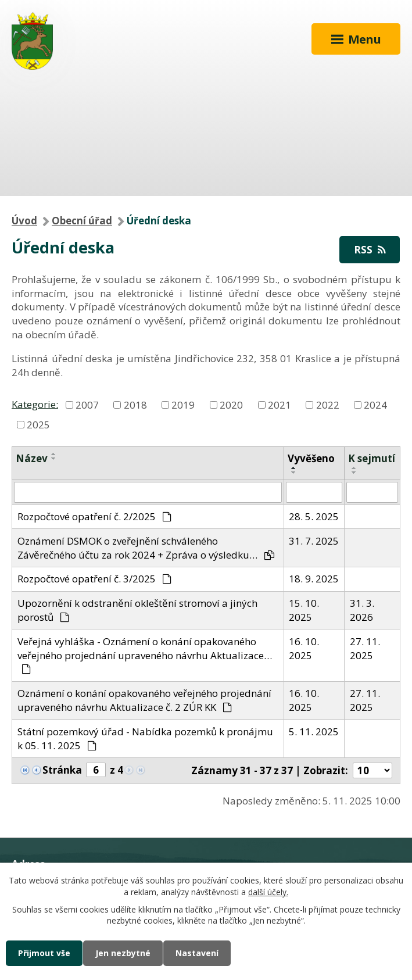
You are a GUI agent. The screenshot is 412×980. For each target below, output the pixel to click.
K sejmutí (372, 458)
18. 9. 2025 (314, 579)
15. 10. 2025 (304, 610)
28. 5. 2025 (314, 516)
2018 (135, 405)
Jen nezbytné (123, 953)
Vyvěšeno (311, 458)
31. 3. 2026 (362, 610)
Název (32, 458)
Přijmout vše (44, 953)
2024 (375, 405)
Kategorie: (35, 404)
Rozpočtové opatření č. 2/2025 (95, 516)
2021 (280, 405)
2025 (38, 424)
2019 (183, 405)
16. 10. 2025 (304, 648)
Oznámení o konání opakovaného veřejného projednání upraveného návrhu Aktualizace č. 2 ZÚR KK (144, 700)
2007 (87, 405)
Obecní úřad (82, 221)
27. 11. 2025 (365, 648)
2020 (231, 405)
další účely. (268, 892)
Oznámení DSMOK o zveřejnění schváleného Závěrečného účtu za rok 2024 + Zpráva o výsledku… (146, 548)
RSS (370, 250)
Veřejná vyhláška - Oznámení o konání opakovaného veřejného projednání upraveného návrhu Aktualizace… (145, 654)
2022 (328, 405)
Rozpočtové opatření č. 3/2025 (95, 579)
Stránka (62, 770)
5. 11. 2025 (314, 732)
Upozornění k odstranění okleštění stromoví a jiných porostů (137, 610)
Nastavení (197, 953)
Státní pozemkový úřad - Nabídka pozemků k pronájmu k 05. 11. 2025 (145, 738)
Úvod (24, 221)
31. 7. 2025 (314, 541)
